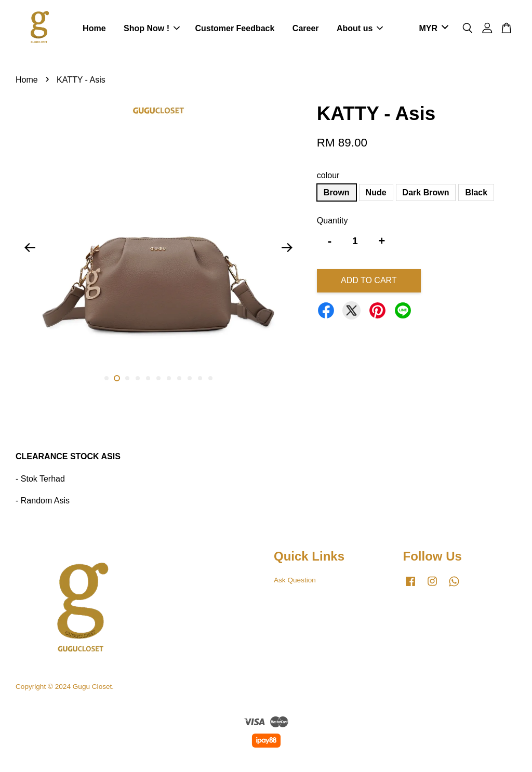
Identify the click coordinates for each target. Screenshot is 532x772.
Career (306, 28)
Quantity (332, 221)
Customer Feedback (235, 28)
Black (476, 192)
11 (210, 378)
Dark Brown (426, 192)
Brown (337, 192)
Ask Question (295, 580)
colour (328, 175)
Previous (30, 247)
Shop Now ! (152, 28)
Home (94, 28)
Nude (376, 192)
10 (200, 378)
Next (287, 247)
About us (360, 28)
